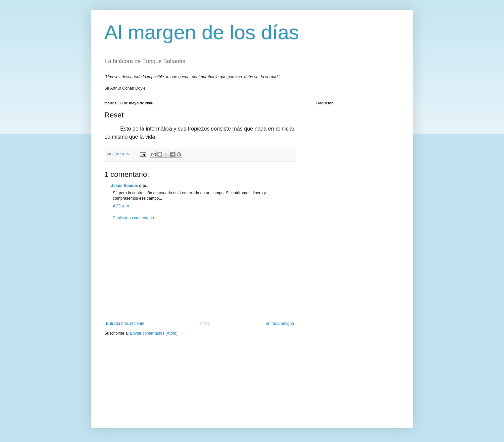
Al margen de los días (202, 32)
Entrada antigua (280, 324)
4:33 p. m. (121, 206)
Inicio (205, 324)
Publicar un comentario (133, 218)
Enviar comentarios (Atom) (154, 333)
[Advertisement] (200, 271)
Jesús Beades (124, 186)
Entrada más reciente (125, 324)
